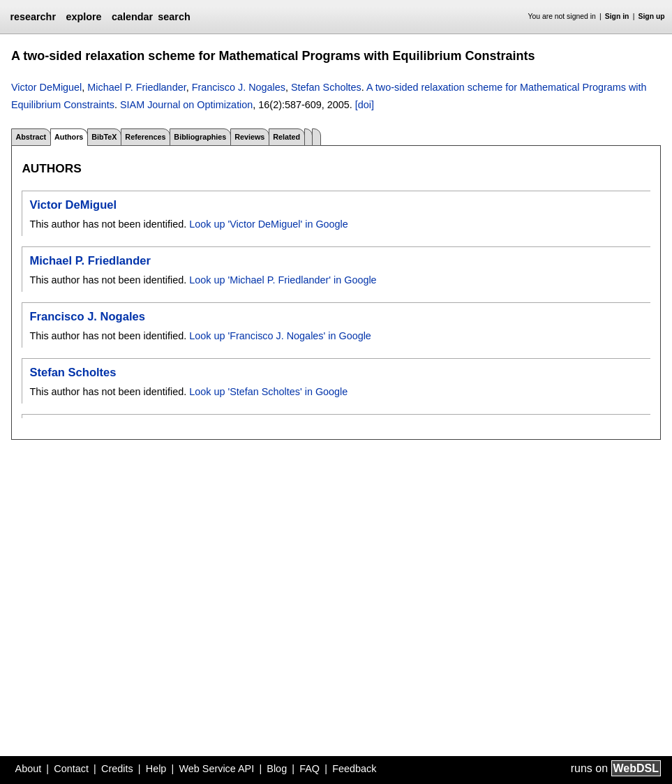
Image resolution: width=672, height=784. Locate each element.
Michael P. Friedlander (136, 87)
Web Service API (216, 769)
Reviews (249, 137)
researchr (33, 17)
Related (286, 137)
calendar (132, 17)
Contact (71, 769)
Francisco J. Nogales (239, 87)
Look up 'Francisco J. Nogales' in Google (280, 336)
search (174, 17)
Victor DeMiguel (46, 87)
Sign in (617, 16)
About (29, 769)
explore (83, 17)
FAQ (309, 769)
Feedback (354, 769)
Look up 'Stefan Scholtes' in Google (268, 392)
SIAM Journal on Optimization (186, 105)
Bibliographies (200, 137)
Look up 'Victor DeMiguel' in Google (269, 224)
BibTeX (104, 137)
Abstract (31, 137)
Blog (277, 769)
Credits (117, 769)
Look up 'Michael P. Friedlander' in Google (283, 280)
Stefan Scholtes (326, 87)
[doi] (365, 105)
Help (156, 769)
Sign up (652, 16)
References (145, 137)
